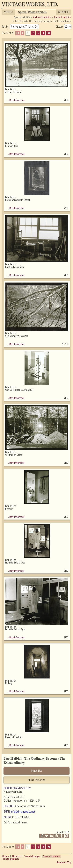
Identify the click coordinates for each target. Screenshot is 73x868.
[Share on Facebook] (41, 836)
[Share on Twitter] (47, 836)
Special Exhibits (52, 856)
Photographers (11, 859)
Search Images (32, 856)
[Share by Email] (67, 836)
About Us (17, 856)
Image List (37, 771)
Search (64, 12)
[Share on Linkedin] (51, 836)
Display (59, 27)
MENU (8, 12)
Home (6, 856)
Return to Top (64, 862)
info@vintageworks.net (23, 811)
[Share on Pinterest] (56, 836)
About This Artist (36, 780)
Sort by (5, 27)
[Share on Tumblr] (62, 836)
